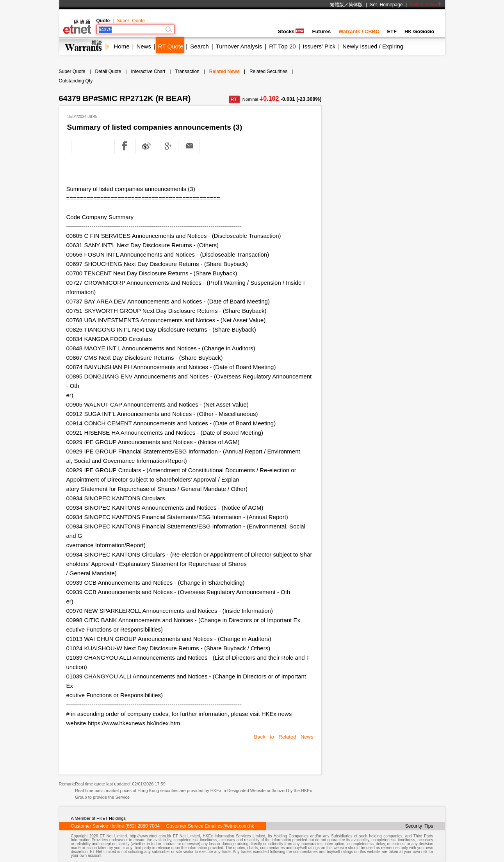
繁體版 (337, 5)
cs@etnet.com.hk (236, 826)
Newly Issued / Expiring (373, 46)
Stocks (291, 31)
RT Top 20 (282, 46)
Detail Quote (108, 71)
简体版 (356, 5)
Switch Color (426, 5)
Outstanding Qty (76, 81)
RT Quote (171, 46)
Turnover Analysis (239, 46)
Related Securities (268, 71)
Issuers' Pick (319, 46)
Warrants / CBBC (359, 31)
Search (199, 46)
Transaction (187, 71)
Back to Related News (284, 737)
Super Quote (131, 21)
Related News (224, 71)
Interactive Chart (148, 71)
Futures (321, 31)
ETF (392, 31)
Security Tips (419, 826)
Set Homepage (386, 5)
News (144, 46)
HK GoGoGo (419, 31)
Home (122, 46)
